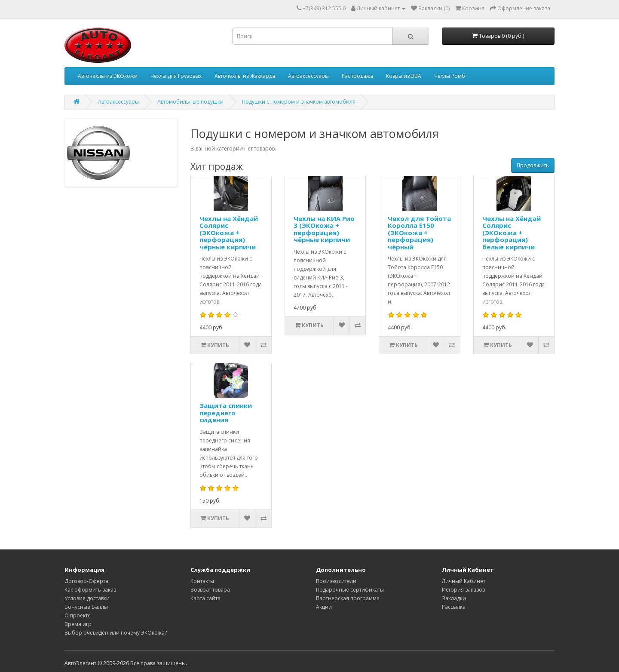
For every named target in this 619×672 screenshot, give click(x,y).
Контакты (202, 581)
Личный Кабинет (464, 581)
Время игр (78, 624)
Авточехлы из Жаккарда (245, 76)
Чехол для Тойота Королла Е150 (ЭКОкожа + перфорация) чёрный (419, 233)
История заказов (463, 590)
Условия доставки (87, 598)
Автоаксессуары (308, 76)
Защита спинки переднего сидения (226, 413)
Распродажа (357, 76)
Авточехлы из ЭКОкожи (108, 76)
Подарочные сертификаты (350, 590)
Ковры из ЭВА (404, 76)
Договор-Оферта (86, 581)
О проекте (78, 615)
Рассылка (454, 607)
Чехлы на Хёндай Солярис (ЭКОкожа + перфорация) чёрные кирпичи (229, 233)
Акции (324, 607)
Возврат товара (210, 590)
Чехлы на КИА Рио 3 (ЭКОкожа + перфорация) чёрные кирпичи (324, 229)
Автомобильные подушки (190, 102)
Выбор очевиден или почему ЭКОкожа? (116, 633)
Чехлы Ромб (450, 76)
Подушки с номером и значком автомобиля (299, 102)
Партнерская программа (348, 598)
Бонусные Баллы (86, 607)
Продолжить (533, 165)
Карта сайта (205, 598)
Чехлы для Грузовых (176, 76)
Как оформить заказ (90, 590)
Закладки (454, 598)
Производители (336, 581)
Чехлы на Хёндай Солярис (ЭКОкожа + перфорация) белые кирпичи (512, 233)
